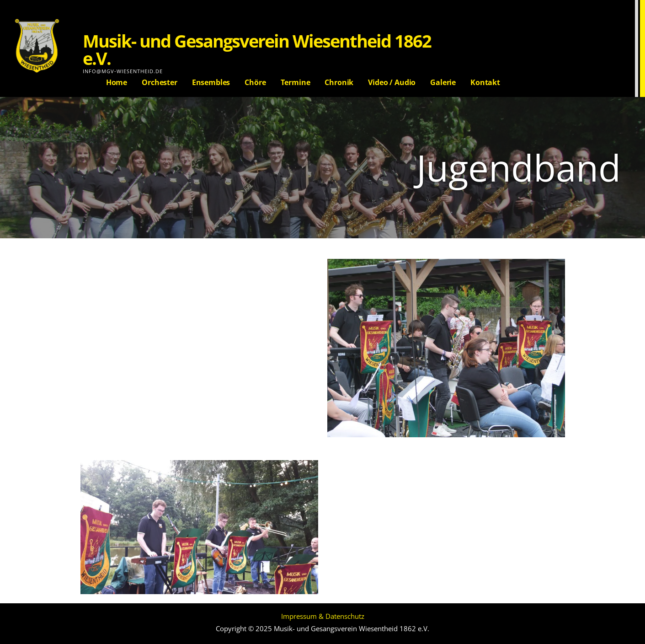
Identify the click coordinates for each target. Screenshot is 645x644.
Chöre (255, 82)
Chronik (339, 82)
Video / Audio (392, 82)
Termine (296, 82)
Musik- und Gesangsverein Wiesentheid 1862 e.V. (257, 49)
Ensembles (211, 82)
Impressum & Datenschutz (323, 616)
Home (117, 82)
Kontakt (485, 82)
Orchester (160, 82)
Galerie (443, 82)
